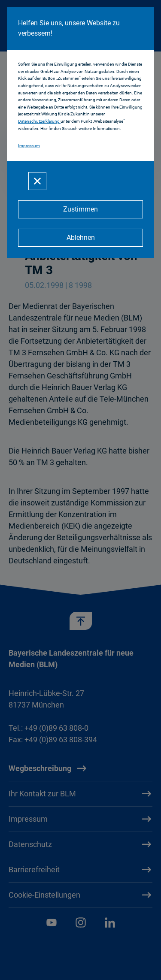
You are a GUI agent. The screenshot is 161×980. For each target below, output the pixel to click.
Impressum (29, 146)
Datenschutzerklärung (39, 121)
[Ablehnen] (80, 238)
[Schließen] (37, 181)
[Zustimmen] (80, 209)
